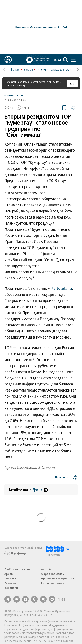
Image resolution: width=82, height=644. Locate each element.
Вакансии (11, 588)
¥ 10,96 (42, 70)
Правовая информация (58, 578)
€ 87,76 (29, 70)
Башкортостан (14, 95)
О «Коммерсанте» (17, 569)
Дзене (40, 490)
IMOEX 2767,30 (60, 70)
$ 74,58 (15, 70)
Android (46, 569)
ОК (72, 83)
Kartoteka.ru (62, 288)
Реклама (10, 583)
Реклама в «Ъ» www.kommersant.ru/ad (41, 27)
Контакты (11, 578)
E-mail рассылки (53, 583)
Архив (9, 574)
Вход (58, 60)
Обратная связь (52, 574)
